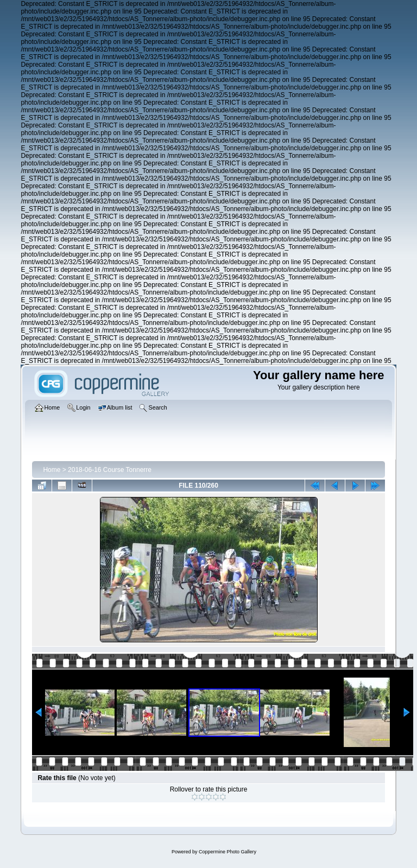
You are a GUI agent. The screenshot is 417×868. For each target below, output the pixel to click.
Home (52, 470)
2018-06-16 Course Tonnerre (110, 470)
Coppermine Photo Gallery (228, 852)
